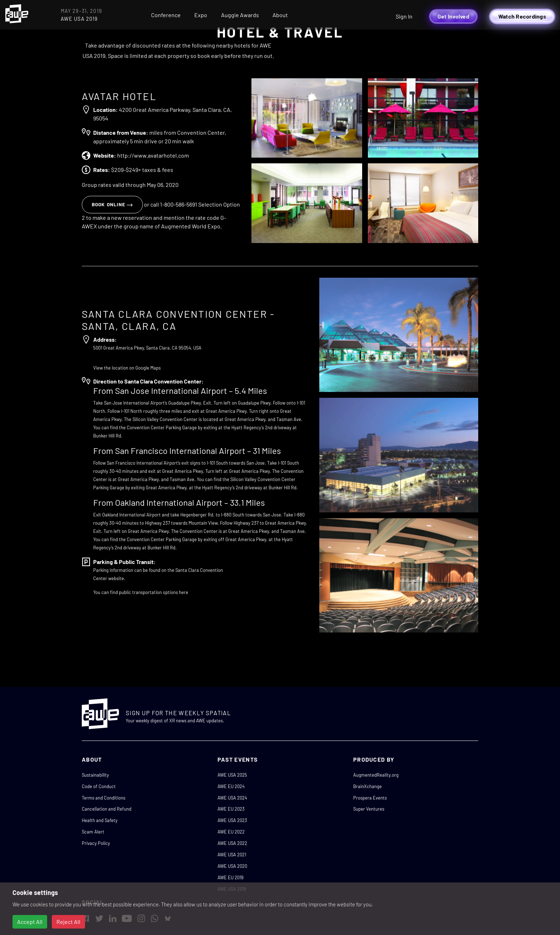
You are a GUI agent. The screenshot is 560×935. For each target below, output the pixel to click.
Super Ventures (369, 809)
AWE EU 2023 (231, 809)
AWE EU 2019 (231, 877)
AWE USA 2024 (232, 798)
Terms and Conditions (104, 798)
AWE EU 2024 (231, 786)
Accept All (30, 922)
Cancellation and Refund (107, 809)
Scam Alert (93, 832)
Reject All (68, 922)
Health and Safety (100, 820)
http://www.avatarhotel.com (153, 155)
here (184, 592)
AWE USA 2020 (232, 866)
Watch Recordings (522, 16)
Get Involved (453, 16)
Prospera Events (370, 798)
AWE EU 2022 (231, 832)
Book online (112, 204)
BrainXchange (367, 786)
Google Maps (148, 368)
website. (117, 578)
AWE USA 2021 (232, 855)
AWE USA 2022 (232, 843)
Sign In (404, 16)
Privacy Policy (96, 843)
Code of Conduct (99, 786)
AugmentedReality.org (376, 775)
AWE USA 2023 (232, 820)
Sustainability (95, 775)
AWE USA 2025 (232, 775)
